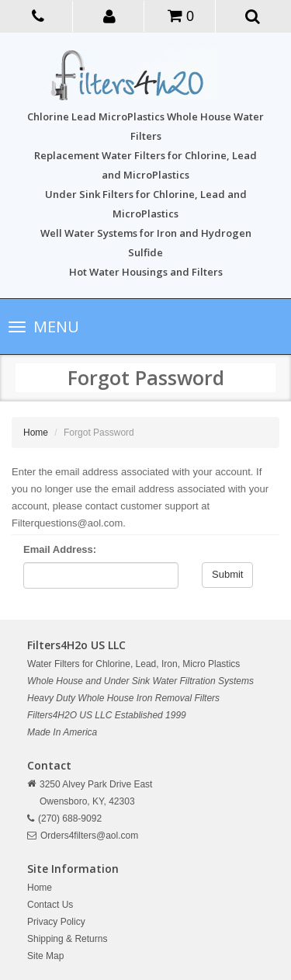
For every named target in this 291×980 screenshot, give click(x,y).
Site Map (45, 956)
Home (36, 433)
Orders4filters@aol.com (89, 836)
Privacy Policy (56, 922)
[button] (110, 16)
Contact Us (50, 905)
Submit (227, 574)
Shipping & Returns (67, 939)
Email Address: (60, 549)
